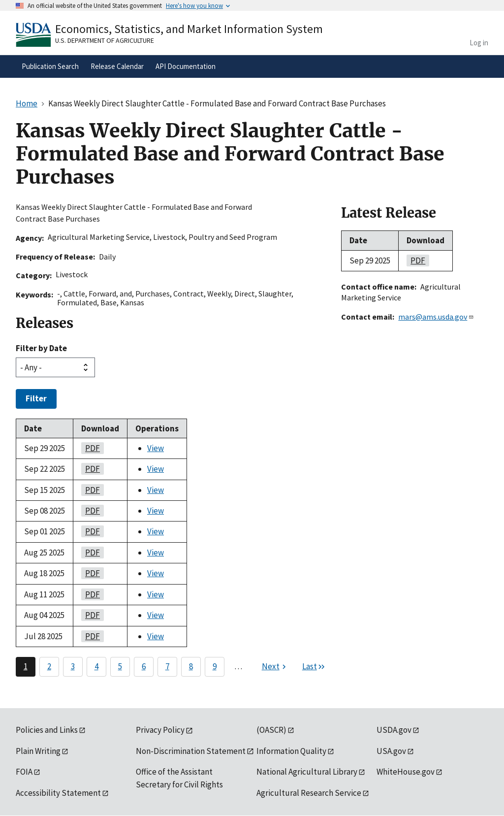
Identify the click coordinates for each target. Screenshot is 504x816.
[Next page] (275, 667)
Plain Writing (38, 751)
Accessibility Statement (58, 793)
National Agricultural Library (307, 772)
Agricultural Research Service (309, 793)
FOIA (24, 772)
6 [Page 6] (144, 666)
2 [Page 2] (49, 666)
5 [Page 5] (120, 666)
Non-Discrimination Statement (191, 751)
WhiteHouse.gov (406, 772)
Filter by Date (41, 348)
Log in (479, 43)
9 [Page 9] (215, 666)
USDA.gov (394, 730)
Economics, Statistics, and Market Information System (189, 29)
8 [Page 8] (191, 666)
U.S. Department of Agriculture (105, 40)
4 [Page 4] (96, 666)
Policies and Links (47, 730)
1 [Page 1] (26, 666)
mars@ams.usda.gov (436, 317)
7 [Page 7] (167, 666)
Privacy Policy (160, 730)
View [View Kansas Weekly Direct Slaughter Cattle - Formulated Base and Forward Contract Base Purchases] (156, 448)
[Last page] (314, 667)
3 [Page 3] (73, 666)
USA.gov (391, 751)
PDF (91, 448)
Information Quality (291, 751)
